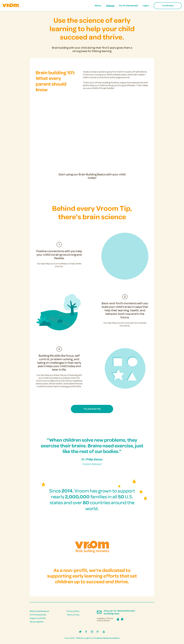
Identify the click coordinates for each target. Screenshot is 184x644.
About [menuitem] (98, 6)
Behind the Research (39, 611)
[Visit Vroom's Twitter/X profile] (80, 632)
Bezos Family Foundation (108, 638)
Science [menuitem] (110, 6)
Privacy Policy (73, 611)
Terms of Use (73, 615)
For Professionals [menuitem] (129, 6)
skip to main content (2, 3)
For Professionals (38, 615)
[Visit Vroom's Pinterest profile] (98, 632)
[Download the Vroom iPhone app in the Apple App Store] (117, 620)
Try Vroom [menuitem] (168, 6)
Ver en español (37, 622)
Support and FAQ (38, 618)
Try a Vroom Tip (92, 409)
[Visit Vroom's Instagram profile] (92, 632)
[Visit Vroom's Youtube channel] (104, 632)
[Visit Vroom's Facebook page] (86, 632)
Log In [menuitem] (146, 6)
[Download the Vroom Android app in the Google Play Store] (122, 620)
